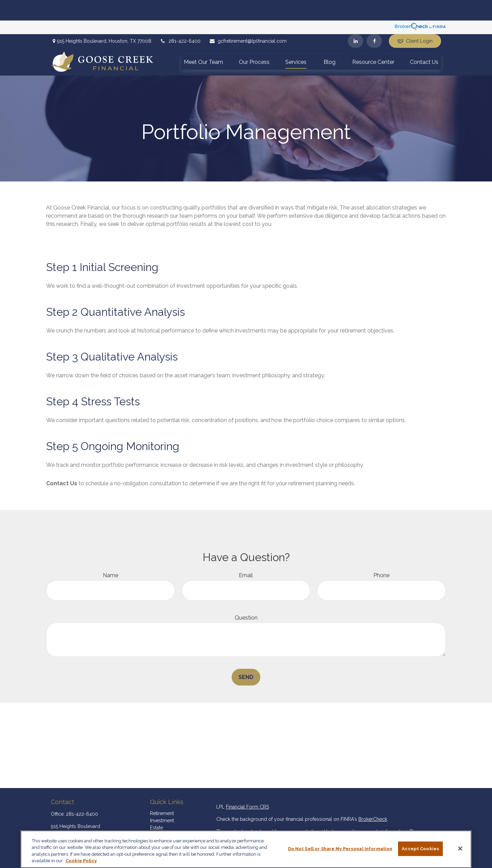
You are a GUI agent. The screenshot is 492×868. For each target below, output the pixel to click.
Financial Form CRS (247, 786)
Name (111, 555)
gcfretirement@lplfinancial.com (248, 21)
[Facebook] (374, 21)
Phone (381, 555)
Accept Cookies (420, 849)
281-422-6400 (180, 21)
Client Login (415, 21)
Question (246, 597)
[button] (203, 41)
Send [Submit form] (246, 657)
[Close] (460, 849)
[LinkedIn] (356, 21)
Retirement (162, 793)
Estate (156, 807)
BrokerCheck (373, 799)
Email (246, 555)
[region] (246, 849)
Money (158, 829)
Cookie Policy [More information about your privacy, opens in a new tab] (81, 861)
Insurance (161, 814)
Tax (154, 822)
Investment (162, 800)
